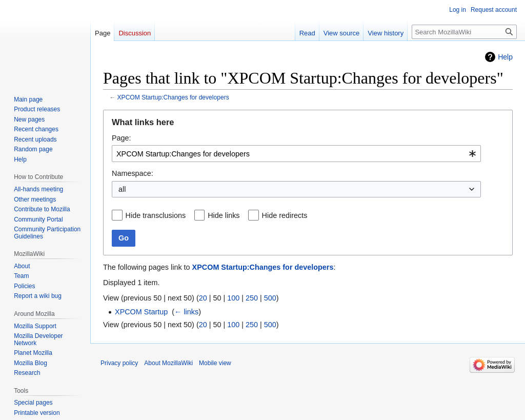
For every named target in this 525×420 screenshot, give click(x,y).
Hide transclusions (156, 215)
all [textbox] (122, 189)
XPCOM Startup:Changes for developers (173, 97)
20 (203, 298)
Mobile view (215, 363)
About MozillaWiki (168, 363)
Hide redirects (285, 215)
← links (186, 312)
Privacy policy (119, 363)
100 (233, 298)
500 (270, 298)
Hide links (224, 215)
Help (505, 57)
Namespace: (133, 173)
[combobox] (296, 154)
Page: (122, 138)
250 (252, 298)
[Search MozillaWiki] (464, 32)
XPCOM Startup (141, 312)
